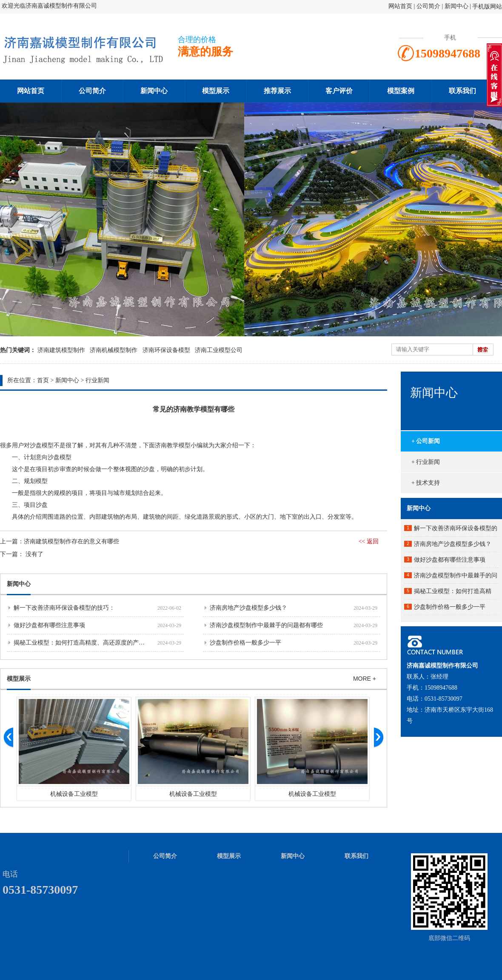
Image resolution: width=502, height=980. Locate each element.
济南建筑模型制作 (61, 350)
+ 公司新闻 (426, 441)
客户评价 (339, 91)
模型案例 (401, 91)
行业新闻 (97, 380)
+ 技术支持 (426, 483)
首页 (43, 380)
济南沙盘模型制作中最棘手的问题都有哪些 (266, 625)
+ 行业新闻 (426, 462)
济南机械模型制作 (114, 350)
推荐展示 (277, 91)
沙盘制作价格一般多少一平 (245, 643)
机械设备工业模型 (74, 794)
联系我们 (462, 91)
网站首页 (400, 6)
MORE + (365, 679)
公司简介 (429, 6)
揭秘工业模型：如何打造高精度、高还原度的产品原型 (85, 643)
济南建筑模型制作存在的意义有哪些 (71, 541)
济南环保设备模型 (166, 350)
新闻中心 (456, 6)
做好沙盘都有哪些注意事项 (49, 625)
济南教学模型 (173, 445)
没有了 (34, 554)
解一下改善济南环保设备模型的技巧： (64, 608)
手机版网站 (487, 7)
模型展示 (216, 91)
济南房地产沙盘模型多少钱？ (248, 608)
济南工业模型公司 (219, 350)
